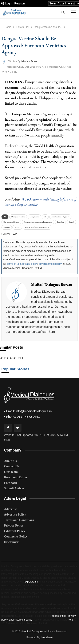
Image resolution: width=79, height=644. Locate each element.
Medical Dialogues (33, 632)
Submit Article (14, 488)
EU (45, 217)
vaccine (7, 227)
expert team (31, 582)
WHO (17, 227)
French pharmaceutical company (38, 222)
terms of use (14, 264)
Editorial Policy (15, 531)
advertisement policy (50, 264)
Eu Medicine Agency (60, 217)
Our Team (11, 472)
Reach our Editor (16, 477)
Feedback (11, 483)
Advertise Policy (15, 514)
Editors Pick (23, 27)
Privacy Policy (14, 525)
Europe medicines (11, 222)
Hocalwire (47, 637)
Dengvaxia (34, 217)
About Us (10, 461)
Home (8, 27)
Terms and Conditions (19, 520)
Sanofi (71, 222)
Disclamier (11, 542)
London (60, 222)
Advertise (11, 509)
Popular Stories (15, 369)
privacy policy (30, 264)
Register (20, 3)
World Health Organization (37, 227)
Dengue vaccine (18, 217)
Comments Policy (16, 536)
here (70, 620)
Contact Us (11, 466)
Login (7, 3)
